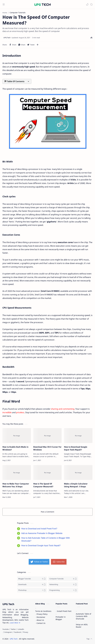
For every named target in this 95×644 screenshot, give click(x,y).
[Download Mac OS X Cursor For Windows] (47, 436)
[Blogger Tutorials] (32, 579)
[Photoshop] (32, 590)
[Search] (91, 4)
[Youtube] (6, 629)
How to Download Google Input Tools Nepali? (76, 448)
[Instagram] (8, 632)
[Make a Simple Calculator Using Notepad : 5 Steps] (78, 473)
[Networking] (63, 584)
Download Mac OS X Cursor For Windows (47, 448)
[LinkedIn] (21, 629)
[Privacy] (26, 632)
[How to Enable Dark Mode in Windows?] (17, 436)
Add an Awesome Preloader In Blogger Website (42, 533)
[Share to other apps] (38, 45)
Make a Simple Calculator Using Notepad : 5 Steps (76, 485)
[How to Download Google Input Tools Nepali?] (78, 436)
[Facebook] (17, 632)
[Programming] (63, 590)
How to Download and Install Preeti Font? (39, 529)
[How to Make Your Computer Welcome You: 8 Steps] (17, 473)
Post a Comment (47, 512)
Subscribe (59, 562)
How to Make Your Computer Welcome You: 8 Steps (16, 485)
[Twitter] (13, 629)
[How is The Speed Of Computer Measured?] (47, 473)
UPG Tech (14, 639)
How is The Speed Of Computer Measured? (43, 485)
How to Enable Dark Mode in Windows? (15, 448)
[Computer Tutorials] (63, 579)
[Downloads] (32, 584)
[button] (87, 4)
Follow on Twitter (39, 562)
